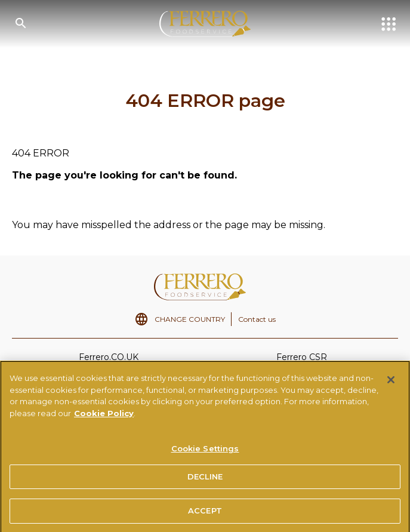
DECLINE (205, 479)
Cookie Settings (205, 451)
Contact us (257, 319)
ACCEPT (205, 514)
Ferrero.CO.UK (109, 357)
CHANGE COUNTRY (190, 319)
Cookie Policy (104, 416)
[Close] (391, 383)
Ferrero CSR (302, 357)
